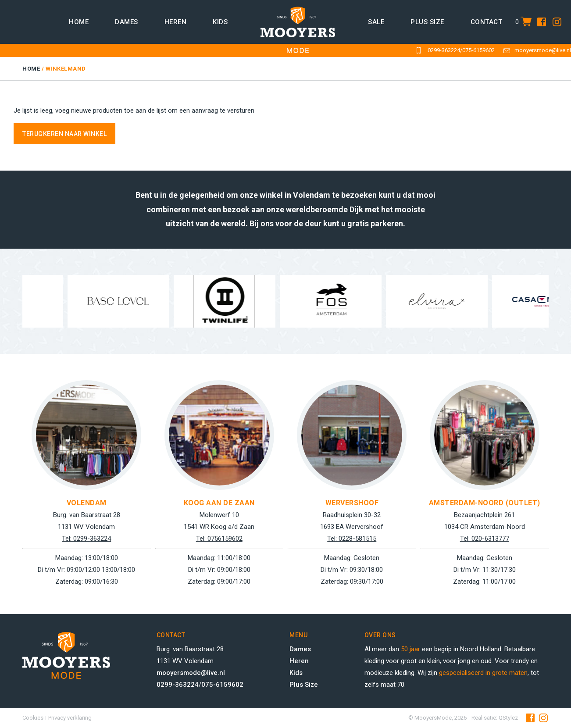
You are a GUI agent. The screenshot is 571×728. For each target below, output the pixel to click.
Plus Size (304, 685)
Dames (127, 22)
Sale (376, 22)
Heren (176, 22)
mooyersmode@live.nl (543, 50)
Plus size (427, 22)
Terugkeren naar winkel (64, 134)
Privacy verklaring (70, 718)
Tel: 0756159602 (219, 539)
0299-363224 (444, 50)
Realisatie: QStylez (495, 718)
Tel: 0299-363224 (86, 539)
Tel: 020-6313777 (485, 539)
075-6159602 (478, 50)
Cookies (33, 718)
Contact (487, 22)
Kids (220, 22)
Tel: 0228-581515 (352, 539)
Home (79, 22)
